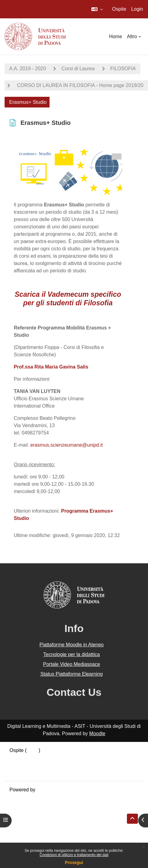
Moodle (97, 734)
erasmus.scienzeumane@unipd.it (67, 445)
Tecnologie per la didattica (71, 654)
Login (137, 9)
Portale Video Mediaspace (72, 664)
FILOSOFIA (123, 69)
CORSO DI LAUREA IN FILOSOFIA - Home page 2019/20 (80, 85)
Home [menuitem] (115, 36)
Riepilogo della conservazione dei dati (51, 758)
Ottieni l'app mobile (30, 772)
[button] (97, 9)
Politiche (19, 765)
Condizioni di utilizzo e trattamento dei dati (74, 855)
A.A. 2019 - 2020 (28, 69)
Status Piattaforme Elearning (72, 674)
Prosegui (74, 863)
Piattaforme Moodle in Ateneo (72, 645)
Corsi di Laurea (78, 69)
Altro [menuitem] (132, 36)
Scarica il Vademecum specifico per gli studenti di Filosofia (68, 299)
